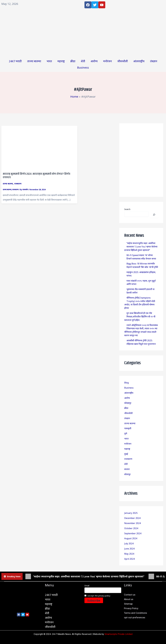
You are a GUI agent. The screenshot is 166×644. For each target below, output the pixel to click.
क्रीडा (73, 61)
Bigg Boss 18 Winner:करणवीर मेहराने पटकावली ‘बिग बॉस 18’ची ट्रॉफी (142, 265)
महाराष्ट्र (61, 61)
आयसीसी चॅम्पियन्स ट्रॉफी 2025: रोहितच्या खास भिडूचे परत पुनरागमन (141, 339)
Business (83, 67)
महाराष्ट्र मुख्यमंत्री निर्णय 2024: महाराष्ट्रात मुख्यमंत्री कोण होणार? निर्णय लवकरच (37, 176)
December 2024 (132, 513)
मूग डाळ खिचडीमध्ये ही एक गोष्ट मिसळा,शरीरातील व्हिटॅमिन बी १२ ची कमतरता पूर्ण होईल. (140, 314)
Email (87, 579)
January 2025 (131, 508)
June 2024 (129, 543)
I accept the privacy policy (97, 590)
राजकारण (18, 184)
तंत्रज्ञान (154, 61)
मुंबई (126, 449)
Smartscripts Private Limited (119, 628)
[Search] (154, 215)
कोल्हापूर (128, 399)
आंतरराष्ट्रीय (139, 61)
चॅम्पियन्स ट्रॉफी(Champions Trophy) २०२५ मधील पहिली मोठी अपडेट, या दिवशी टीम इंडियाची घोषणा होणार (140, 301)
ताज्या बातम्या (34, 61)
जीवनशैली (123, 61)
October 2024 (131, 523)
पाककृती (128, 424)
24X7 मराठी (15, 61)
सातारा (127, 464)
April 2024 (130, 553)
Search (127, 209)
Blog (127, 380)
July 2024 (129, 538)
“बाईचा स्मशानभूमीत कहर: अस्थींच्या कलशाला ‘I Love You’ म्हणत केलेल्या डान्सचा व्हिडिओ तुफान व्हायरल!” (141, 246)
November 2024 (133, 518)
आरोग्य (94, 61)
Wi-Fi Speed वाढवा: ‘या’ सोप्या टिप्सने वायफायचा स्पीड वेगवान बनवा (141, 256)
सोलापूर (127, 469)
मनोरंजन (107, 61)
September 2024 (133, 528)
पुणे (126, 429)
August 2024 (131, 533)
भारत (49, 61)
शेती (83, 61)
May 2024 (129, 548)
